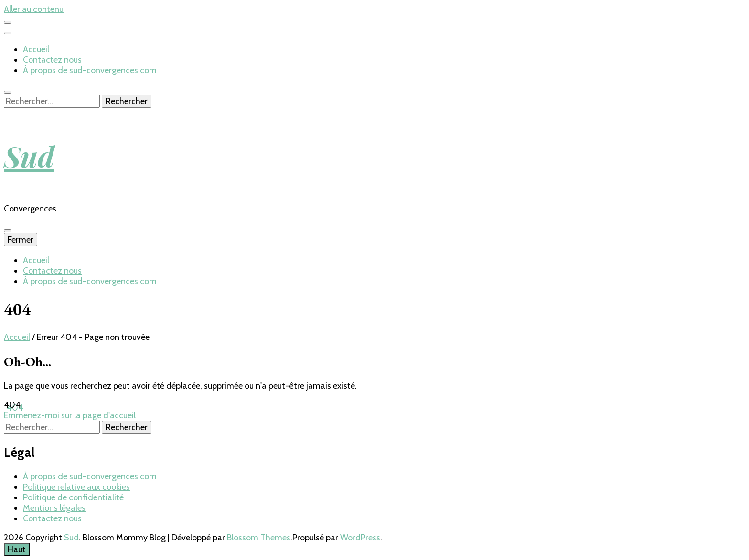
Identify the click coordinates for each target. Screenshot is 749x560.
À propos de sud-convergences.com (90, 70)
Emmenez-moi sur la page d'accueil (70, 415)
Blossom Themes (259, 538)
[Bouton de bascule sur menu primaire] (8, 231)
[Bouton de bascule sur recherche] (8, 92)
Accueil (36, 49)
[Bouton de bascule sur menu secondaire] (8, 22)
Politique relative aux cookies (76, 487)
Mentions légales (54, 508)
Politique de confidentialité (73, 497)
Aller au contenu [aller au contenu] (34, 9)
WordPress (360, 538)
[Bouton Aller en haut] (17, 549)
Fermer (21, 240)
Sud (29, 156)
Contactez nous (52, 60)
